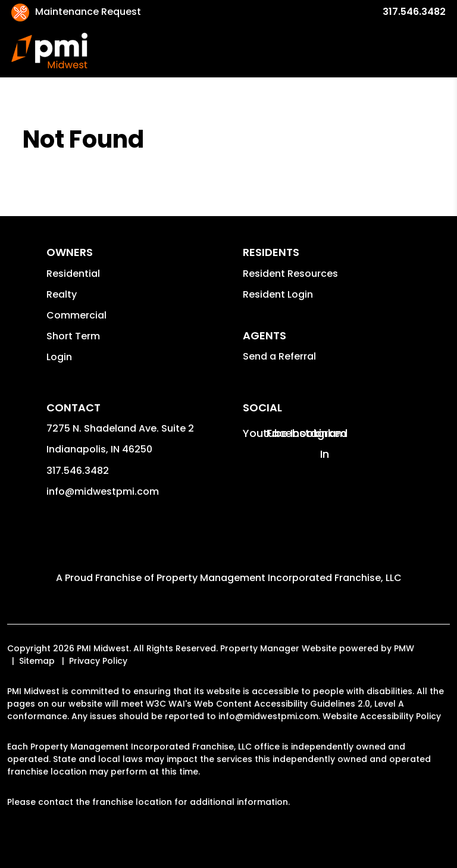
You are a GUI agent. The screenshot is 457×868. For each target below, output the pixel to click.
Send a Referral (279, 356)
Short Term (73, 336)
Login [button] (59, 357)
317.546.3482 (414, 12)
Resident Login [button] (278, 294)
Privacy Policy (98, 661)
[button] (253, 433)
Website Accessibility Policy (382, 716)
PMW (404, 648)
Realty (62, 294)
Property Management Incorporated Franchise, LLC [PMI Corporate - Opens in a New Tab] (279, 578)
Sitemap (37, 661)
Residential (73, 274)
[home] (49, 51)
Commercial (76, 315)
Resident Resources (290, 274)
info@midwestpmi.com (103, 491)
